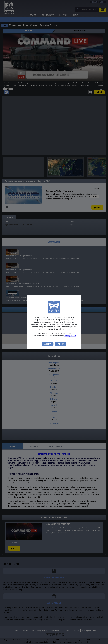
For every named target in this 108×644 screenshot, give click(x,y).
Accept (48, 344)
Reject (61, 344)
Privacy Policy (70, 336)
